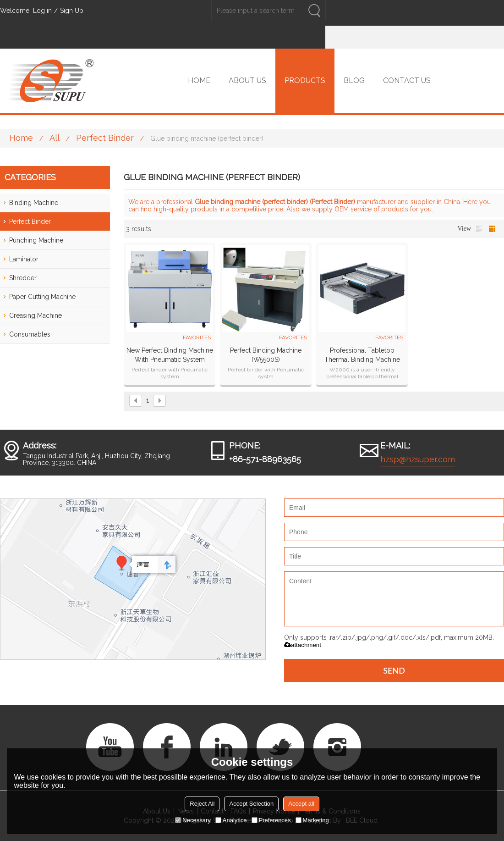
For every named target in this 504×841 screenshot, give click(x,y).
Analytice (231, 820)
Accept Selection (251, 804)
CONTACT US (407, 80)
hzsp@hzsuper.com (418, 459)
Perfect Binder (105, 138)
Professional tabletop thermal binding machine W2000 (362, 355)
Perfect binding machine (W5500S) (266, 355)
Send (394, 670)
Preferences (271, 820)
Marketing (312, 820)
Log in (42, 11)
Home (21, 138)
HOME (199, 80)
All (55, 138)
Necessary (193, 820)
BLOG (354, 80)
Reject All (202, 804)
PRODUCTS (305, 80)
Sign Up (72, 11)
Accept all (301, 804)
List (479, 229)
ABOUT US (247, 80)
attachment (303, 645)
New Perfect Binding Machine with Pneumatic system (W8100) (170, 355)
